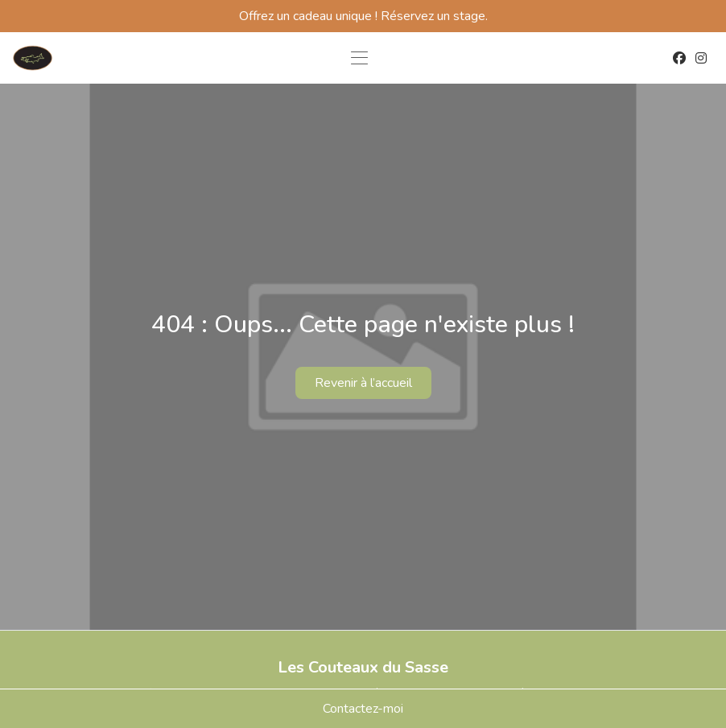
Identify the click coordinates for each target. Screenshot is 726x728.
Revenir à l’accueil (363, 383)
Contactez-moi (363, 709)
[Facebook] (679, 58)
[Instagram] (701, 58)
